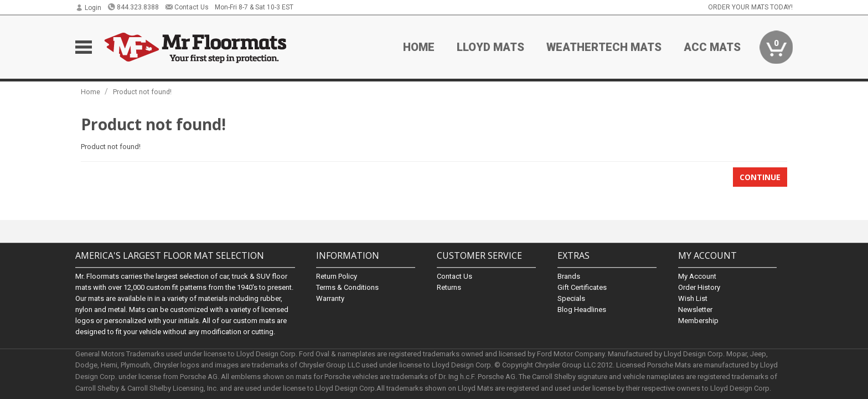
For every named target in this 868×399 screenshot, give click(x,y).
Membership (698, 321)
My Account (697, 276)
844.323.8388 (133, 7)
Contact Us (187, 7)
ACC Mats (712, 47)
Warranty (330, 298)
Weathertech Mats (604, 47)
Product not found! (142, 92)
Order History (699, 287)
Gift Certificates (582, 287)
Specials (571, 298)
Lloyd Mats (490, 47)
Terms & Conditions (347, 287)
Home (419, 47)
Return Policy (337, 276)
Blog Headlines (582, 310)
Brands (569, 276)
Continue (760, 177)
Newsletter (695, 310)
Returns (449, 287)
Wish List (693, 298)
